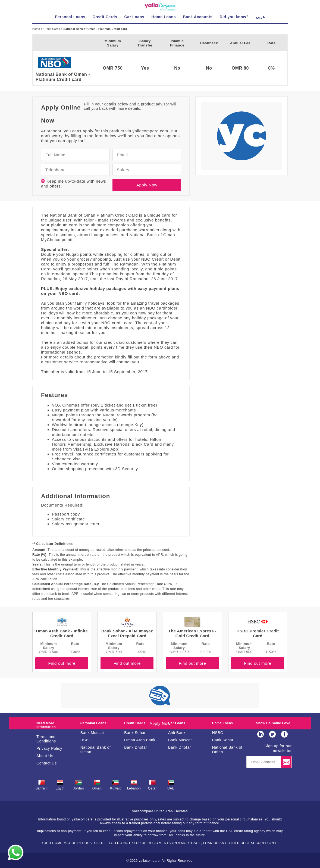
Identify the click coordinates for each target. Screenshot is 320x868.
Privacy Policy (49, 748)
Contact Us (47, 763)
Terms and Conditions (46, 739)
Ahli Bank (177, 733)
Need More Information (46, 725)
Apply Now (147, 185)
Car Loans (177, 723)
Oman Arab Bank (140, 740)
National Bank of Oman (96, 750)
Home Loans (223, 723)
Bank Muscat (92, 733)
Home (37, 29)
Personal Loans (93, 723)
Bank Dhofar (136, 747)
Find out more (62, 663)
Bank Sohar (135, 733)
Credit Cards (52, 29)
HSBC (86, 740)
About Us (45, 756)
